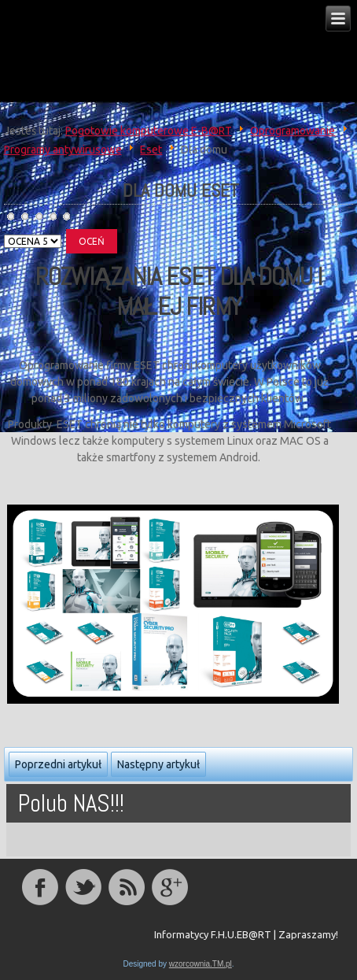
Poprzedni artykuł (58, 764)
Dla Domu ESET (181, 190)
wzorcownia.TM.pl (201, 964)
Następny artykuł (158, 764)
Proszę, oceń (4, 229)
